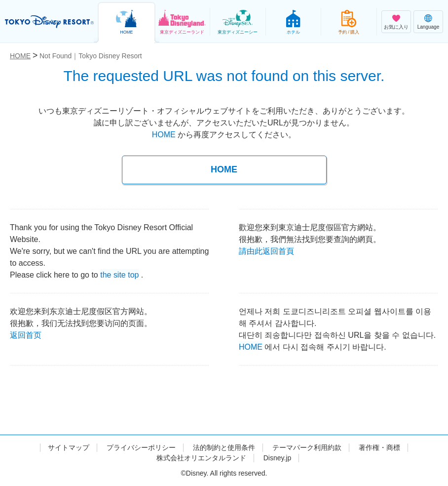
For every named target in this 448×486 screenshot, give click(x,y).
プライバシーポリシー (141, 447)
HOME (164, 135)
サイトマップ (69, 447)
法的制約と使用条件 (224, 447)
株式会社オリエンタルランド (201, 458)
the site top (119, 274)
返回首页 (26, 334)
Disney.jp (278, 458)
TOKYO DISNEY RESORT (49, 22)
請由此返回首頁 (266, 250)
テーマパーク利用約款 (307, 447)
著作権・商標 (379, 447)
